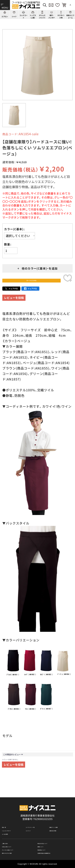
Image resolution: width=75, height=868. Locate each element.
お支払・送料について (14, 843)
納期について (45, 843)
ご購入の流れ (9, 838)
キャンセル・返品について (16, 848)
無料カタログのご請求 (14, 853)
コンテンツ (32, 821)
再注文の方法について (50, 838)
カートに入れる (31, 283)
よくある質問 (9, 827)
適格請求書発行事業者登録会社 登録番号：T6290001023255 (37, 805)
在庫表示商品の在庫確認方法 (53, 853)
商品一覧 (7, 816)
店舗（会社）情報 (58, 821)
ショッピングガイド (13, 821)
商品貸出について (47, 848)
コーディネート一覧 (37, 816)
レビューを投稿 (14, 303)
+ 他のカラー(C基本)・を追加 (38, 268)
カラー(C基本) (14, 229)
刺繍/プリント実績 (60, 816)
